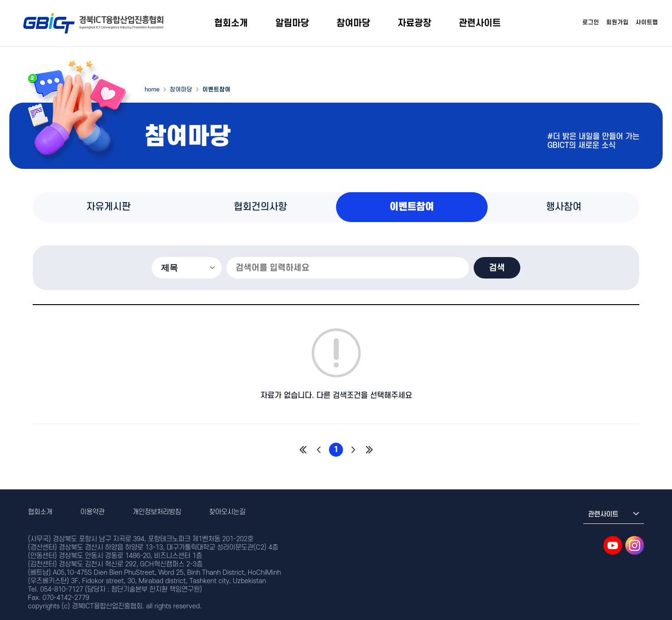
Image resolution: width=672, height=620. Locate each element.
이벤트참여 (412, 207)
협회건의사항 (260, 207)
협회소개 (231, 23)
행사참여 (564, 207)
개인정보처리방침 (157, 512)
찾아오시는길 (227, 512)
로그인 (591, 22)
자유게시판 (108, 207)
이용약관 (92, 512)
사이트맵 (647, 22)
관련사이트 (480, 23)
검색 (497, 268)
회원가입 (617, 22)
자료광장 (414, 23)
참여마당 (353, 23)
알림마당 (292, 23)
